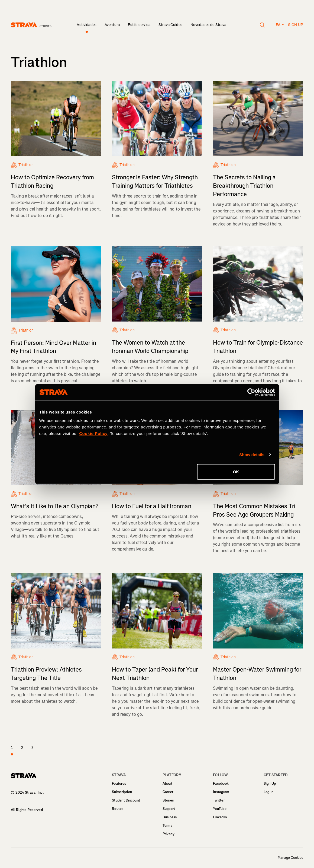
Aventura (112, 25)
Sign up (296, 25)
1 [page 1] (12, 751)
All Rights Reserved (27, 810)
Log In (269, 792)
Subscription (122, 792)
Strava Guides (170, 25)
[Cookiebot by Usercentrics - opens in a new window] (251, 392)
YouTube (220, 809)
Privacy (169, 834)
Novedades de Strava (208, 25)
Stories (168, 800)
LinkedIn (220, 817)
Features (119, 783)
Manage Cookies (290, 858)
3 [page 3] (33, 748)
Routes (118, 809)
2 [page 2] (22, 748)
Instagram (221, 792)
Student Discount (126, 800)
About (167, 783)
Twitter (219, 800)
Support (169, 809)
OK (236, 472)
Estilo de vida (139, 25)
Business (170, 817)
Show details (252, 454)
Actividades (87, 25)
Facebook (221, 783)
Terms (167, 826)
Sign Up (270, 783)
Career (168, 792)
